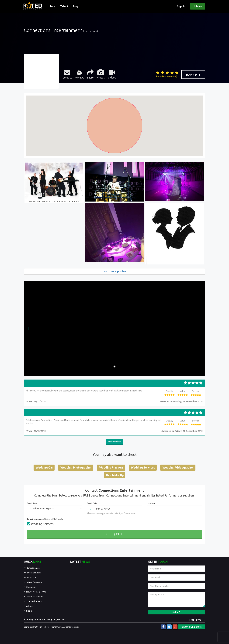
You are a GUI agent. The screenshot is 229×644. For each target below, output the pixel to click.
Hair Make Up (115, 475)
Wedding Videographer (178, 467)
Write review (115, 442)
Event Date (92, 503)
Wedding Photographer (76, 467)
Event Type (32, 503)
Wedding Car (44, 467)
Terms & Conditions (35, 596)
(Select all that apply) (45, 519)
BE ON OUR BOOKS (192, 627)
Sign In (29, 611)
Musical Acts (33, 577)
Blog (76, 6)
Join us (198, 6)
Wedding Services (143, 467)
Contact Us (31, 587)
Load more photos (114, 271)
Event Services (34, 573)
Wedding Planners (111, 467)
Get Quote (114, 534)
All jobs (30, 606)
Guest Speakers (35, 582)
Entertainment (34, 568)
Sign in (181, 6)
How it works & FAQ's (36, 592)
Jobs (53, 6)
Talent (64, 6)
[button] (28, 329)
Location (151, 503)
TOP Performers (34, 601)
